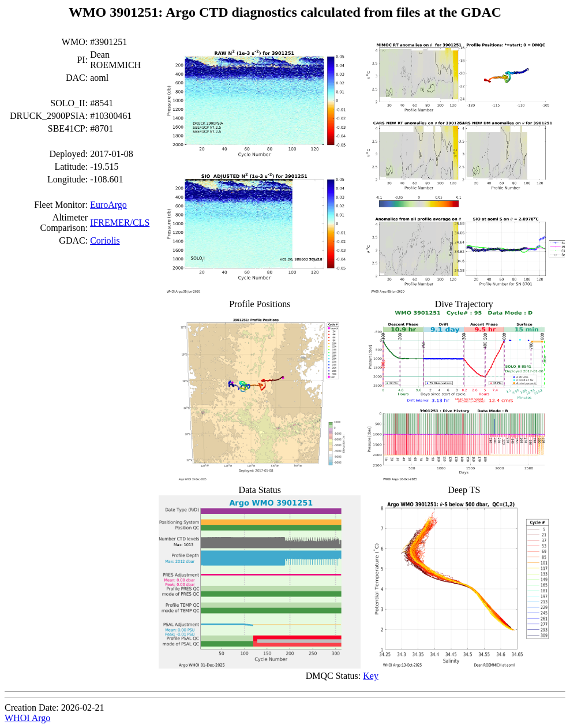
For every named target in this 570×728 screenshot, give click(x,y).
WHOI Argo (27, 718)
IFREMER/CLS (120, 223)
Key (371, 676)
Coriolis (105, 240)
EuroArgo (108, 205)
